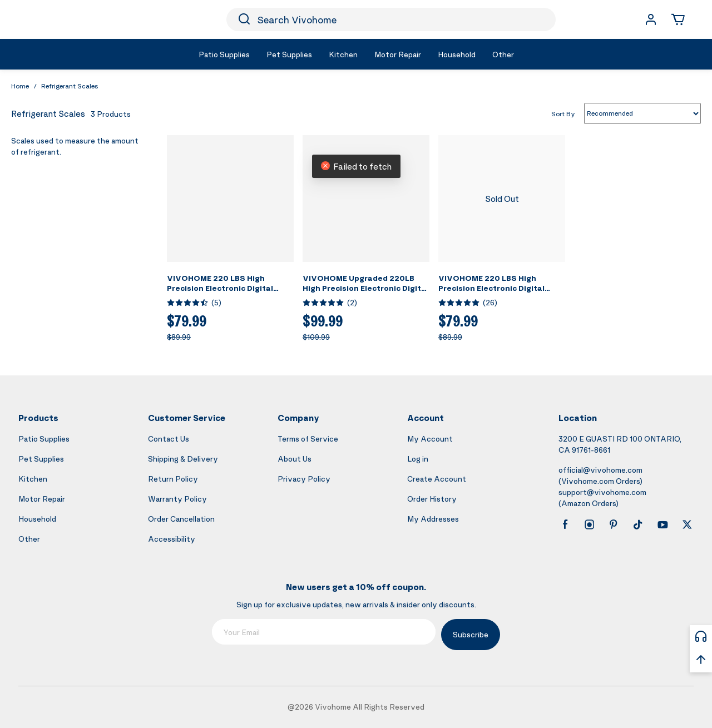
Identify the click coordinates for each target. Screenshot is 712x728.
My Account (430, 439)
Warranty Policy (177, 499)
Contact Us (169, 439)
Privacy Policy (304, 479)
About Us (295, 459)
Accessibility (172, 539)
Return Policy (173, 479)
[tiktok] (638, 524)
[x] (687, 524)
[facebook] (565, 524)
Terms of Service (308, 439)
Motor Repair (42, 499)
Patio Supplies (44, 439)
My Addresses (433, 519)
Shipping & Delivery (183, 459)
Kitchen (33, 479)
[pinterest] (614, 524)
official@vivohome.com (600, 470)
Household (37, 519)
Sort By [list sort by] (563, 113)
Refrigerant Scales (70, 86)
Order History (432, 499)
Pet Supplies (41, 459)
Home (20, 86)
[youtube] (662, 524)
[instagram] (590, 524)
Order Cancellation (181, 519)
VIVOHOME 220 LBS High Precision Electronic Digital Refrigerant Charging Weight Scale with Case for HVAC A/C (499, 293)
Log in (418, 459)
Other (29, 539)
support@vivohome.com (602, 492)
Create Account (437, 479)
